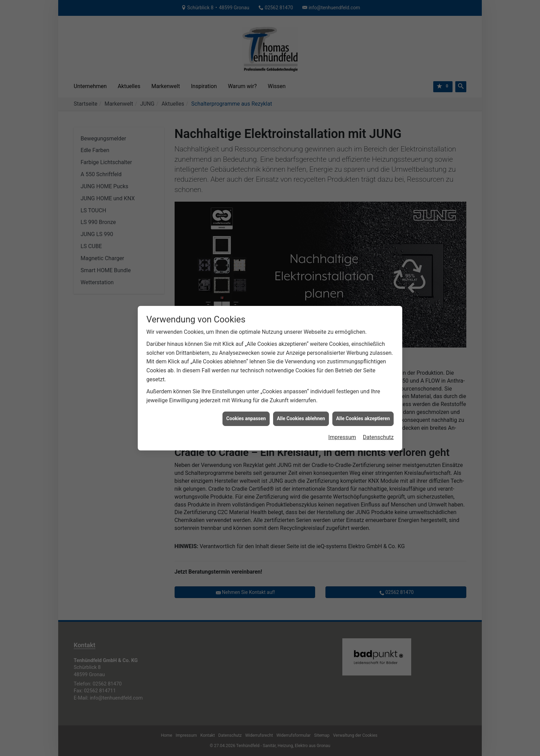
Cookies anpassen (246, 394)
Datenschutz (378, 412)
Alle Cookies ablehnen (301, 394)
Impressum (342, 412)
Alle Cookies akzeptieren (363, 394)
